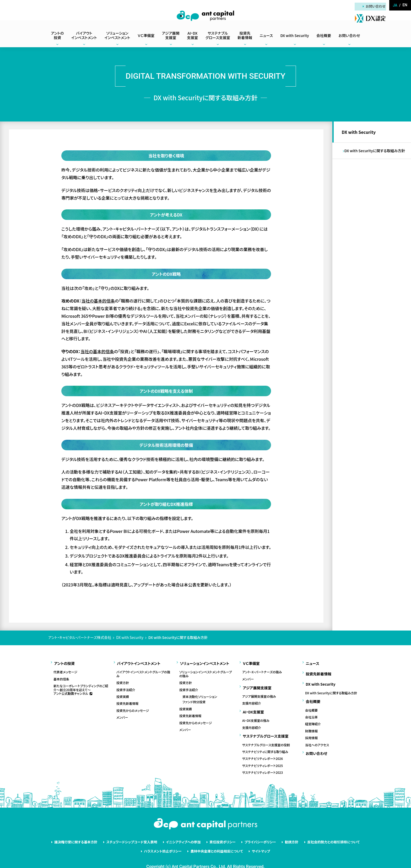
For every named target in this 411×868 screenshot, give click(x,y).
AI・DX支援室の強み (256, 714)
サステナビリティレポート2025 (263, 756)
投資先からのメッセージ (133, 708)
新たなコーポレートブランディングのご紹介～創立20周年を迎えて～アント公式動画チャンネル (81, 687)
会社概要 (311, 701)
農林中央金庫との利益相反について (216, 840)
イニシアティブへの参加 (186, 832)
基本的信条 (61, 677)
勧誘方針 (284, 832)
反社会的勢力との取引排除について (322, 832)
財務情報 (311, 722)
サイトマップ (256, 840)
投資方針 (123, 680)
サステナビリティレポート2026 (263, 749)
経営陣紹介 (313, 715)
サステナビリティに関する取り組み (265, 743)
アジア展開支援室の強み (259, 692)
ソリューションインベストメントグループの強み (206, 672)
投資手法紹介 (126, 687)
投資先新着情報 (127, 701)
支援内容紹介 (252, 699)
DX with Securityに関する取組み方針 (376, 154)
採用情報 (311, 729)
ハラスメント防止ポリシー (166, 840)
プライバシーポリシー (256, 832)
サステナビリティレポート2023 (263, 763)
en (405, 5)
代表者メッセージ (65, 670)
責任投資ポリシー (221, 832)
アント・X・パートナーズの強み (262, 670)
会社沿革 (311, 708)
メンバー (122, 715)
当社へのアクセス (317, 735)
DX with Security (360, 133)
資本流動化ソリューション (200, 694)
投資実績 (123, 694)
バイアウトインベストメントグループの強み (143, 672)
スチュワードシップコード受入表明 (138, 832)
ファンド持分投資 (194, 700)
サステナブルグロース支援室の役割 (266, 735)
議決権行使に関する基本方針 (87, 832)
